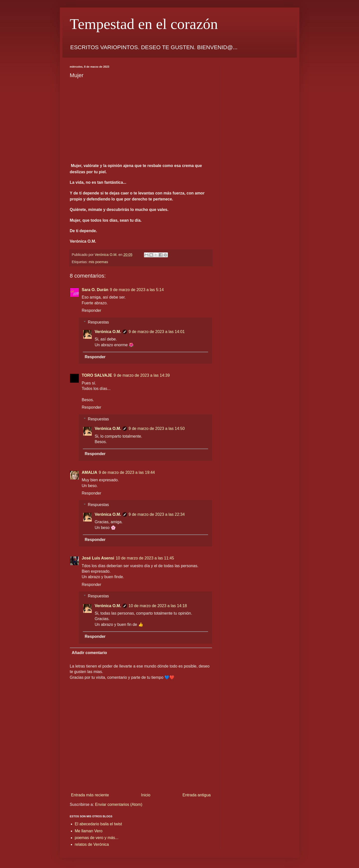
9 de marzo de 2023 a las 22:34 (157, 514)
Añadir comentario (89, 653)
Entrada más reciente (90, 795)
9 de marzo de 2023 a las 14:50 (157, 429)
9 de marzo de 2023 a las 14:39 (142, 375)
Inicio (146, 795)
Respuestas (98, 322)
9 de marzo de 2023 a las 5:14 (137, 290)
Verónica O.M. (108, 332)
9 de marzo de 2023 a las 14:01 (157, 332)
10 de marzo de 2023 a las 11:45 (145, 558)
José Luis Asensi (98, 558)
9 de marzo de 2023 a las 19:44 (127, 472)
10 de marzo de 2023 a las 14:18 (158, 606)
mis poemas (99, 262)
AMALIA (90, 472)
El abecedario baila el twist (98, 824)
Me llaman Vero (89, 831)
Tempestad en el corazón (144, 24)
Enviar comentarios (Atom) (119, 804)
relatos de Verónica (92, 844)
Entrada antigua (197, 795)
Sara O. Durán (95, 290)
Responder (92, 310)
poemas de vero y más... (97, 838)
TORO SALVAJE (97, 375)
